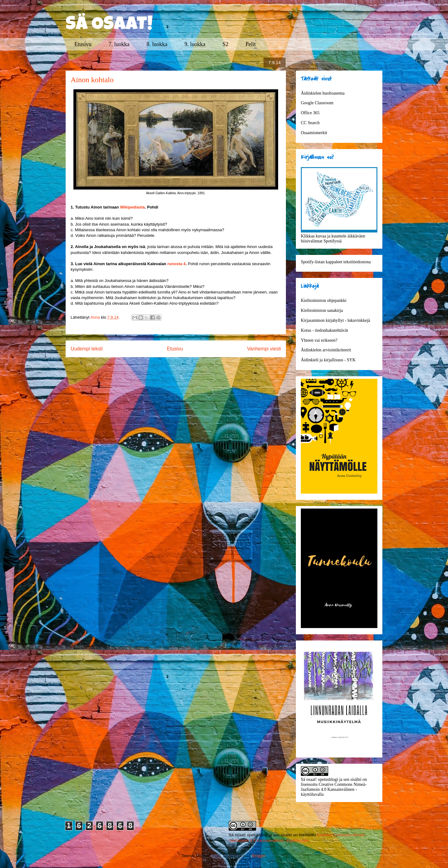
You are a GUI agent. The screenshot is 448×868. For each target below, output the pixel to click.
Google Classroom (317, 103)
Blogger (259, 856)
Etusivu (83, 44)
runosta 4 (177, 264)
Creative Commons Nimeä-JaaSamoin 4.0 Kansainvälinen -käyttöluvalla (334, 789)
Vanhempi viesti (264, 349)
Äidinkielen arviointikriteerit (326, 350)
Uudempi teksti (87, 349)
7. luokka (119, 44)
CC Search (310, 123)
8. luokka (157, 44)
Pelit (251, 44)
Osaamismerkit (314, 133)
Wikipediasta (132, 207)
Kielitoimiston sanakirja (322, 310)
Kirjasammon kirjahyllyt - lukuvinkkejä (336, 320)
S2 (225, 44)
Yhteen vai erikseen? (319, 340)
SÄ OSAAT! (109, 26)
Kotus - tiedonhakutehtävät (324, 330)
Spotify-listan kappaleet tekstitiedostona (336, 262)
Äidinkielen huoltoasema (323, 93)
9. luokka (195, 44)
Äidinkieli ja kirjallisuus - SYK (328, 360)
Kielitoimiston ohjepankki (324, 300)
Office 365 (310, 113)
